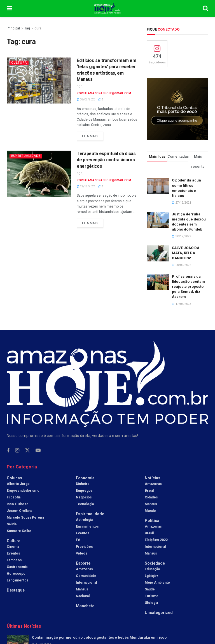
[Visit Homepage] (107, 8)
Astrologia (84, 520)
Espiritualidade (26, 156)
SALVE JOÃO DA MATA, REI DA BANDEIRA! (186, 253)
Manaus (82, 589)
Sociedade (155, 563)
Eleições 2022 (156, 540)
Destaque (16, 590)
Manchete (85, 606)
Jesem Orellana (19, 511)
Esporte (83, 563)
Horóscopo (16, 574)
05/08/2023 (86, 99)
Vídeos (82, 553)
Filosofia (14, 497)
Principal (13, 28)
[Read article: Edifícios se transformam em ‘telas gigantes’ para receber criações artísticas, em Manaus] (39, 81)
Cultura (19, 63)
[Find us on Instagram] (17, 451)
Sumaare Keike (19, 531)
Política (152, 521)
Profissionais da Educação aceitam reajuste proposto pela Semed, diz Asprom (188, 287)
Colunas (14, 478)
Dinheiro (83, 484)
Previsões (84, 547)
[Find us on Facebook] (8, 451)
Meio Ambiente (157, 583)
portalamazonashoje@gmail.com (104, 93)
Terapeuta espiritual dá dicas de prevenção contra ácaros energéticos (106, 160)
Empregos (84, 491)
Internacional (86, 583)
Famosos (14, 560)
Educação (152, 569)
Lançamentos (18, 580)
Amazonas (84, 569)
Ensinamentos (87, 526)
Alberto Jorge (18, 484)
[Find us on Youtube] (38, 451)
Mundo (150, 511)
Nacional (83, 596)
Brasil (149, 491)
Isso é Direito (18, 504)
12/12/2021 (86, 186)
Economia (85, 478)
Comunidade (86, 576)
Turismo (152, 596)
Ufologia (151, 603)
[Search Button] (205, 8)
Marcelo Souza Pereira (25, 517)
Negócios (84, 497)
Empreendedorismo (23, 491)
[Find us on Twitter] (27, 450)
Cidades (151, 497)
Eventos (13, 553)
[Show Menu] (9, 8)
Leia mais (93, 135)
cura (38, 28)
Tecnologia (85, 504)
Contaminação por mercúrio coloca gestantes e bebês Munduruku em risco (99, 637)
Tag (27, 28)
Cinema (13, 547)
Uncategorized (159, 613)
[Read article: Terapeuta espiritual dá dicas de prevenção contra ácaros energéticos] (39, 174)
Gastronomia (17, 567)
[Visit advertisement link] (177, 109)
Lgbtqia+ (151, 576)
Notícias (153, 478)
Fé (78, 540)
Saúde (12, 524)
